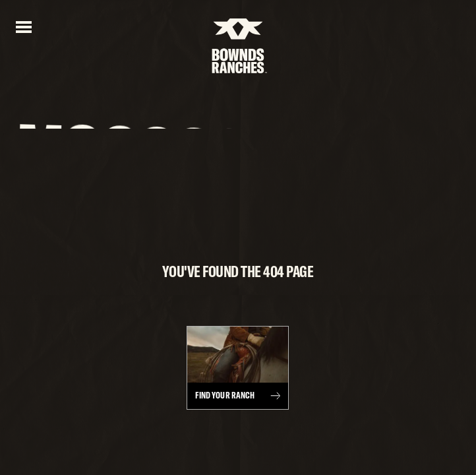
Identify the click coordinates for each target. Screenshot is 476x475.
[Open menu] (24, 26)
